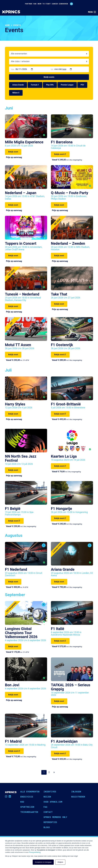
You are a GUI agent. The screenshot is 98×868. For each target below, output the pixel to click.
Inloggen (76, 792)
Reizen (47, 797)
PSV (82, 85)
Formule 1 (35, 85)
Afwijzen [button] (60, 862)
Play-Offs (50, 85)
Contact (48, 812)
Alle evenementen (30, 792)
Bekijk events (49, 77)
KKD (22, 802)
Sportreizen (27, 807)
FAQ (45, 807)
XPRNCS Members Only (55, 817)
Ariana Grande (18, 85)
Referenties (50, 822)
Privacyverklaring (35, 852)
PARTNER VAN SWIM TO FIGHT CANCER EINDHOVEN (49, 4)
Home (7, 25)
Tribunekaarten (29, 812)
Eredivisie (27, 797)
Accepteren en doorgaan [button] (43, 862)
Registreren (78, 797)
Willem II (16, 93)
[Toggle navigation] (92, 12)
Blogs (47, 827)
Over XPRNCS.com (53, 802)
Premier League (67, 85)
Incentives (50, 792)
